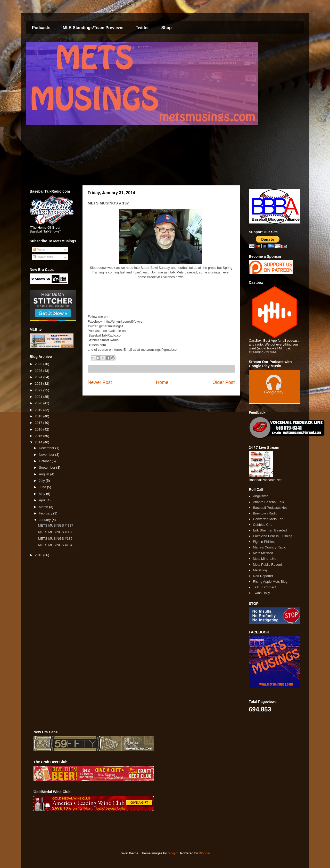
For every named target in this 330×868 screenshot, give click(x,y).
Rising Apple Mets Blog (270, 582)
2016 (39, 429)
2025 (39, 371)
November (47, 455)
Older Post (224, 382)
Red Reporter (263, 576)
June (43, 487)
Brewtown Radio (265, 513)
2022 (39, 390)
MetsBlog (260, 570)
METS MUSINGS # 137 (56, 525)
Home (162, 382)
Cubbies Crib (263, 525)
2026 (39, 364)
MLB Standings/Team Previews (93, 28)
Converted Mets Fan (268, 519)
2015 (39, 436)
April (43, 500)
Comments (43, 257)
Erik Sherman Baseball (270, 530)
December (47, 448)
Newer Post (100, 382)
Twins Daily (261, 593)
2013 (39, 555)
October (45, 461)
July (42, 481)
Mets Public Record (267, 565)
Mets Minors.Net (265, 559)
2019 (39, 410)
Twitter (142, 28)
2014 (39, 442)
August (45, 474)
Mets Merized (263, 553)
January (45, 520)
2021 (39, 397)
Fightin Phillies (264, 542)
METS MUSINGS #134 (55, 545)
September (48, 467)
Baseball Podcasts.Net (270, 508)
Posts (39, 250)
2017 (39, 423)
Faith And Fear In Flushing (273, 536)
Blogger (204, 853)
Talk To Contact (264, 587)
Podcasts (41, 28)
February (46, 513)
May (43, 494)
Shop (167, 28)
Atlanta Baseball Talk (268, 502)
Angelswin (261, 496)
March (44, 507)
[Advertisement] (127, 831)
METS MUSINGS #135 (55, 539)
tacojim (173, 853)
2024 (39, 377)
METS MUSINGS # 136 (56, 532)
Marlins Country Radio (270, 547)
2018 (39, 416)
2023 (39, 384)
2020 (39, 403)
